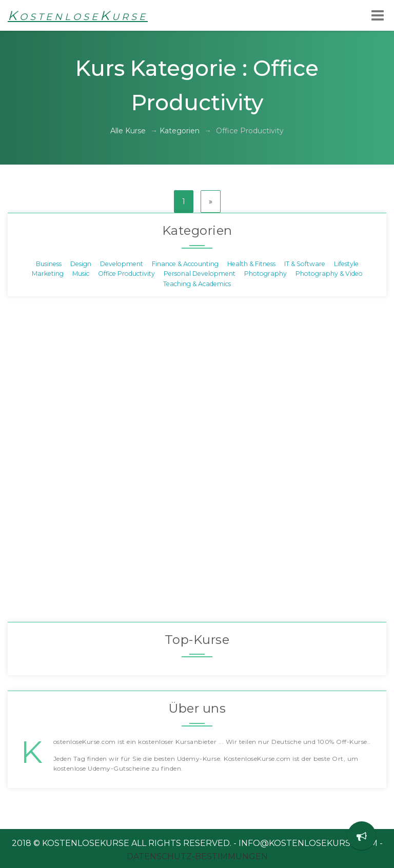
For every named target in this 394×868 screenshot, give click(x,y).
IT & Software (305, 264)
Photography (265, 274)
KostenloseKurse (78, 15)
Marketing (48, 274)
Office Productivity (126, 274)
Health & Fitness (251, 264)
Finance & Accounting (185, 264)
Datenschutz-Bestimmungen (197, 856)
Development (122, 264)
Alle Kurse (128, 131)
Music (81, 274)
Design (81, 264)
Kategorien (180, 131)
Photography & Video (329, 274)
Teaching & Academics (197, 283)
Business (49, 264)
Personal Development (200, 274)
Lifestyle (346, 264)
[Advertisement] (197, 466)
